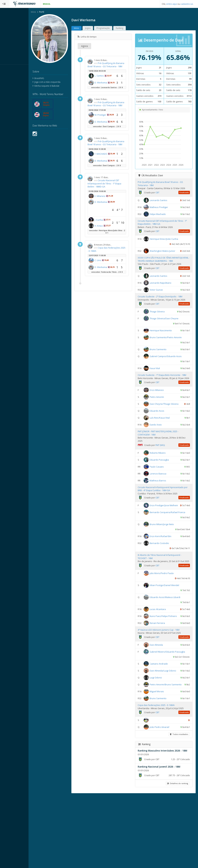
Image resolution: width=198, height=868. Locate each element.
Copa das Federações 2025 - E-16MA (114, 303)
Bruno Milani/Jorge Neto (168, 567)
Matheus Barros (164, 510)
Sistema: (6, 69)
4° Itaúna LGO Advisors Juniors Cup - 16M (165, 681)
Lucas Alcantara (164, 655)
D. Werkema (113, 91)
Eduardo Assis (163, 440)
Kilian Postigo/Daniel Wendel (170, 631)
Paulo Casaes (163, 496)
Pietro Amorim (163, 421)
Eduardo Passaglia (165, 489)
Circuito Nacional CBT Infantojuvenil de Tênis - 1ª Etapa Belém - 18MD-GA (116, 226)
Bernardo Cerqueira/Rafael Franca (168, 555)
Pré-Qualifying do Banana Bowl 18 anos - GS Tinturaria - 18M (114, 67)
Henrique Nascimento (167, 348)
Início (46, 12)
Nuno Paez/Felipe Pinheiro (169, 662)
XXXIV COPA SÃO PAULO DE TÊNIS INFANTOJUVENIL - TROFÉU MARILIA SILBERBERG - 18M (161, 273)
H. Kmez (111, 268)
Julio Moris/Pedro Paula (168, 619)
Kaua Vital (161, 386)
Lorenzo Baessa (164, 503)
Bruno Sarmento (164, 367)
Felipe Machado (164, 221)
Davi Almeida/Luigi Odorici (169, 727)
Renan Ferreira (163, 674)
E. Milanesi (113, 239)
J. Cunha (111, 263)
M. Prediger (113, 134)
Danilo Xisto (162, 454)
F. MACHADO (114, 186)
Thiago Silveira (163, 330)
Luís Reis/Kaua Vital (166, 447)
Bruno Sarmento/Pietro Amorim (172, 355)
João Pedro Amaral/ (166, 796)
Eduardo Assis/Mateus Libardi (171, 643)
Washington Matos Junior (168, 258)
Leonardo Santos (164, 207)
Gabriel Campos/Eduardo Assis (172, 374)
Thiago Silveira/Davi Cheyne (170, 336)
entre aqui (172, 4)
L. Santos (112, 79)
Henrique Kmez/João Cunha (170, 246)
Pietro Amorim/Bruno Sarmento (172, 745)
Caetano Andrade (165, 720)
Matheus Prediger (165, 214)
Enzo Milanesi (163, 414)
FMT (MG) (166, 474)
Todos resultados (178, 803)
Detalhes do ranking (177, 855)
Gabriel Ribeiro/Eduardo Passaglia (167, 708)
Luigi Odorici (162, 739)
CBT (163, 199)
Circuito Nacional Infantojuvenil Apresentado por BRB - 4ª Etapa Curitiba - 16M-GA (165, 520)
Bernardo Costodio (165, 586)
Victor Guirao (162, 305)
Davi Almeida (162, 696)
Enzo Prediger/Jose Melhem (170, 538)
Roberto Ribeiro (164, 482)
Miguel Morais (163, 757)
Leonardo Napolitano (167, 298)
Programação (116, 29)
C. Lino (110, 314)
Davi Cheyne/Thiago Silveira (170, 428)
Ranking (132, 29)
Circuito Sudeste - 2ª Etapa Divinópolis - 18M (166, 312)
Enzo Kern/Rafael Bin (167, 579)
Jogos (100, 29)
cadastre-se (187, 4)
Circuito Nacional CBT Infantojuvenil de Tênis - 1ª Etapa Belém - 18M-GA (167, 229)
